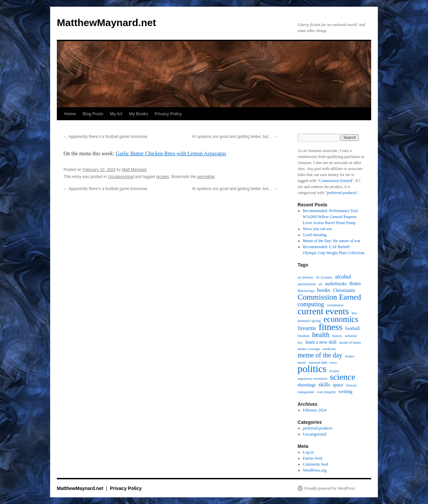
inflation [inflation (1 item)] (351, 336)
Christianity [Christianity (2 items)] (344, 290)
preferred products (342, 193)
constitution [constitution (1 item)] (335, 305)
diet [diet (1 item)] (354, 313)
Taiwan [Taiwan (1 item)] (351, 385)
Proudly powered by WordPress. (330, 488)
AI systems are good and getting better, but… (235, 137)
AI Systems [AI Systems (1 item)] (324, 277)
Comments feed (316, 464)
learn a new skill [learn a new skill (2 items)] (321, 342)
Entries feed (313, 458)
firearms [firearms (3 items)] (307, 328)
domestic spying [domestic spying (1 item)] (309, 321)
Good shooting (315, 235)
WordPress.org (315, 470)
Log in (308, 452)
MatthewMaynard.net (106, 23)
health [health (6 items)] (321, 335)
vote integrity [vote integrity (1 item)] (327, 392)
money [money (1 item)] (350, 356)
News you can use (317, 229)
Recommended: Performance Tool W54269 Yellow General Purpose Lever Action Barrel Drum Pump (330, 217)
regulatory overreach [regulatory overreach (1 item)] (312, 379)
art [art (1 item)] (320, 284)
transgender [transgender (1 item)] (306, 392)
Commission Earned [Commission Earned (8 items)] (329, 297)
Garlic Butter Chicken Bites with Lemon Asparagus (171, 153)
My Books (139, 114)
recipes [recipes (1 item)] (334, 371)
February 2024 (315, 410)
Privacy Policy (168, 114)
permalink (206, 177)
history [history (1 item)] (337, 336)
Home (70, 114)
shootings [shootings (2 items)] (307, 385)
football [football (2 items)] (352, 328)
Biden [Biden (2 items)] (355, 284)
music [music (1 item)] (302, 363)
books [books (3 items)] (324, 290)
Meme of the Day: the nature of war (332, 241)
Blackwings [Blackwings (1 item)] (306, 291)
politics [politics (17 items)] (312, 369)
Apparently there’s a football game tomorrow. (106, 137)
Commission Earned (335, 181)
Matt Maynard (134, 170)
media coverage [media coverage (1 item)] (309, 349)
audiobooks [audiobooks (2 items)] (336, 284)
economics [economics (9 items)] (341, 319)
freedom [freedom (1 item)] (304, 336)
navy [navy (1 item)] (334, 363)
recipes (163, 177)
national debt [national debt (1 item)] (318, 363)
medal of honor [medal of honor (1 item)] (350, 343)
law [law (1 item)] (300, 343)
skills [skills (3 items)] (324, 385)
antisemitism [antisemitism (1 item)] (307, 284)
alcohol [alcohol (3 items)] (343, 277)
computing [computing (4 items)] (311, 304)
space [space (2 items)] (338, 385)
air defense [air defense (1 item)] (305, 277)
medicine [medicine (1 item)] (329, 349)
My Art (116, 114)
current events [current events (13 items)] (323, 311)
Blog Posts (93, 114)
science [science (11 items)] (342, 377)
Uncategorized (121, 177)
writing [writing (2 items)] (346, 391)
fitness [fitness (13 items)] (331, 327)
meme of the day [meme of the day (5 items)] (320, 355)
